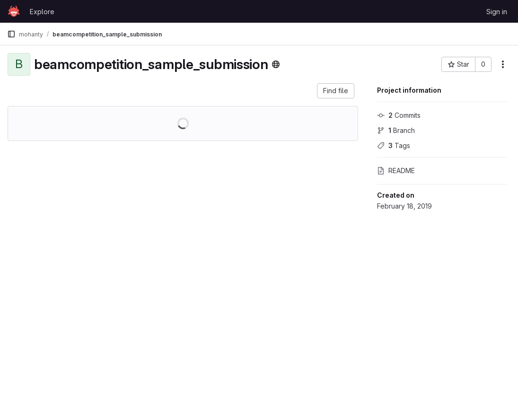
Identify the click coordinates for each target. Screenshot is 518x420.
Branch (396, 130)
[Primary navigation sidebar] (11, 34)
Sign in (497, 12)
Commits (399, 115)
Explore (42, 12)
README (396, 171)
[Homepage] (14, 11)
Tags (394, 145)
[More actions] (503, 64)
